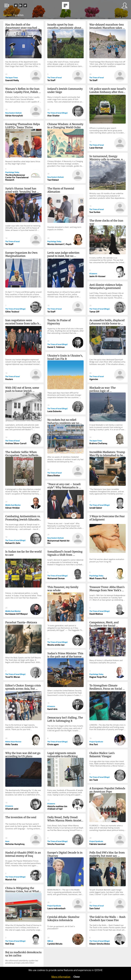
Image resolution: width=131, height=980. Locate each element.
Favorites (18, 15)
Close (77, 977)
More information (61, 977)
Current (8, 15)
